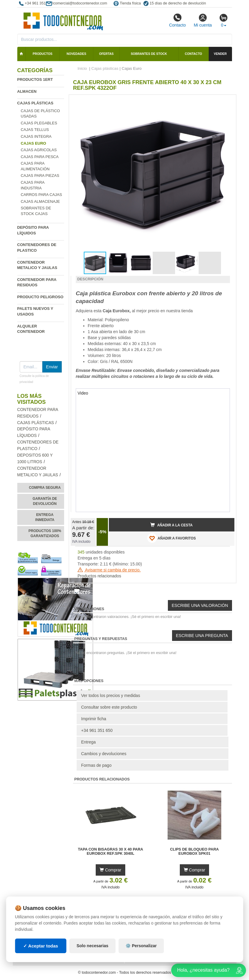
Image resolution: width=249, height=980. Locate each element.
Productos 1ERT (35, 79)
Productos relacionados (99, 576)
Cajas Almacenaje (41, 201)
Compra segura (45, 488)
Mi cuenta (203, 20)
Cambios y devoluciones (104, 754)
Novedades (76, 54)
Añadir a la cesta (171, 525)
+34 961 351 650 (97, 730)
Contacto (177, 20)
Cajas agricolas (39, 150)
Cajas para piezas (40, 176)
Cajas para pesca (40, 157)
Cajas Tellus (35, 130)
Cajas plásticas (35, 103)
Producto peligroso (40, 297)
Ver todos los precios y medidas (111, 695)
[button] (225, 102)
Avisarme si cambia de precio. (109, 570)
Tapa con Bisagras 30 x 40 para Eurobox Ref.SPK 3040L (110, 851)
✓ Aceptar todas (41, 946)
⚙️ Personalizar (141, 946)
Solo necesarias (93, 946)
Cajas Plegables (39, 123)
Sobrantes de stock (149, 54)
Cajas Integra (36, 136)
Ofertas (106, 54)
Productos (43, 54)
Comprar (110, 870)
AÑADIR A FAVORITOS (172, 538)
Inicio (82, 68)
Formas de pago (96, 765)
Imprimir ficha (94, 719)
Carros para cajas (41, 195)
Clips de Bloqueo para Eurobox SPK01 (194, 851)
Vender (220, 54)
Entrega (88, 742)
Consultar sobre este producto (109, 707)
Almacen (27, 91)
